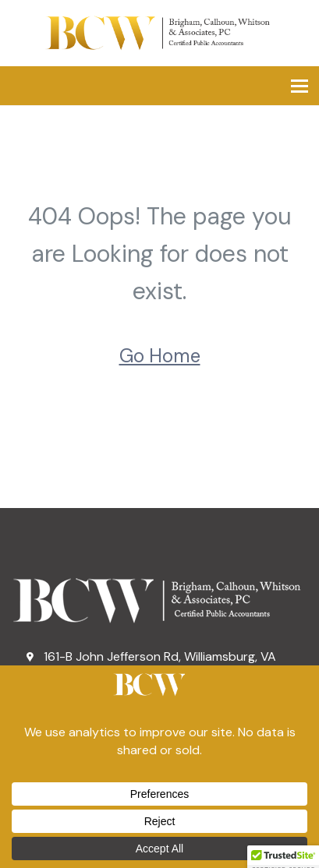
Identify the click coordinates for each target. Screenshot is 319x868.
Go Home (160, 356)
